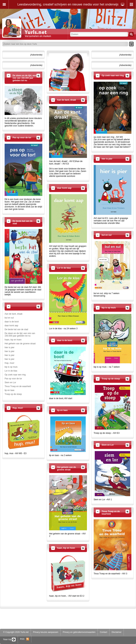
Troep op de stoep (13, 394)
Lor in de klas (11, 371)
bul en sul (9, 318)
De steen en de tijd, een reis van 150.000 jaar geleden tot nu (20, 335)
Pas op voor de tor (13, 379)
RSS (25, 639)
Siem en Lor (10, 382)
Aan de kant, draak (14, 314)
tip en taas (9, 390)
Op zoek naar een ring (15, 375)
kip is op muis (11, 367)
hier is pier (9, 347)
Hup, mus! (9, 363)
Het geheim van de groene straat (20, 344)
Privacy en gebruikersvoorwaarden (79, 632)
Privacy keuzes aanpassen (46, 632)
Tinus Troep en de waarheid (18, 386)
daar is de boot (12, 322)
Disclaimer (117, 632)
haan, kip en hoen (13, 340)
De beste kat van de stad (16, 329)
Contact (104, 632)
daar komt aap (11, 326)
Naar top (9, 639)
